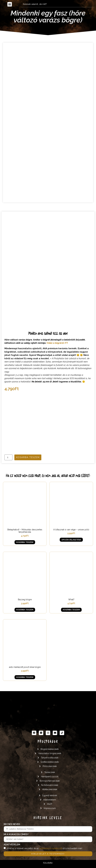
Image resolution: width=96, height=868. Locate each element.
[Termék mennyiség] (8, 457)
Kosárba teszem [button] (25, 542)
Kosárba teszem (28, 457)
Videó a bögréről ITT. (57, 343)
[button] (10, 4)
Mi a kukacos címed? (16, 835)
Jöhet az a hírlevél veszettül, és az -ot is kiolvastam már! (44, 848)
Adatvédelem (12, 845)
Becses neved (12, 824)
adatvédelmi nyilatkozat (51, 848)
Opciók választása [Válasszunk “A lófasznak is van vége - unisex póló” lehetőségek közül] (71, 540)
